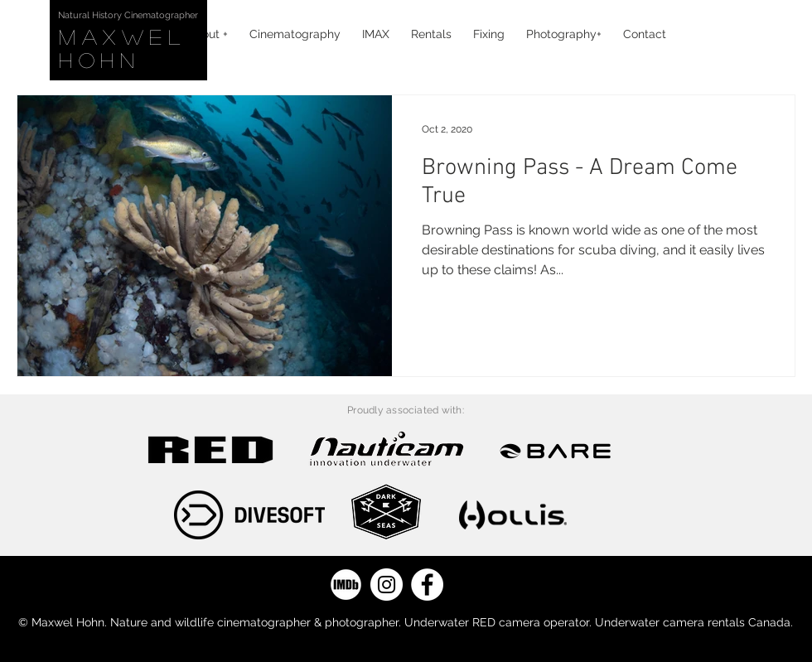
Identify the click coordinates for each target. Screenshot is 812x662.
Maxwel (129, 36)
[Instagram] (387, 585)
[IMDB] (346, 585)
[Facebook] (427, 585)
